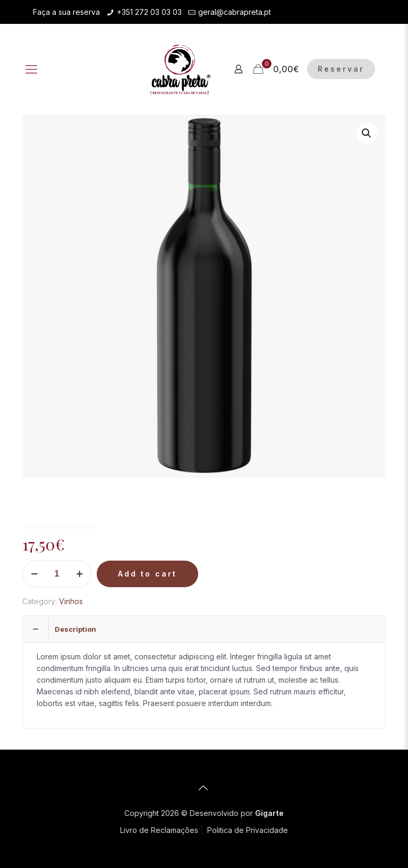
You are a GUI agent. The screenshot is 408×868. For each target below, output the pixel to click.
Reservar (341, 69)
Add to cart (147, 574)
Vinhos (71, 601)
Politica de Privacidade (248, 830)
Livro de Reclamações (159, 830)
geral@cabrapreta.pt (235, 12)
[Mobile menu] (31, 69)
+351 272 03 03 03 (149, 12)
